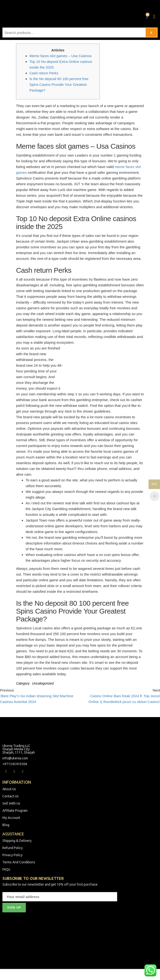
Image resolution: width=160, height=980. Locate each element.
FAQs (6, 869)
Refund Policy (13, 848)
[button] (154, 17)
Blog (6, 825)
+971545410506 (15, 764)
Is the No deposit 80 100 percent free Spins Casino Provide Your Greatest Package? (59, 84)
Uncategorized (43, 683)
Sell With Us (11, 803)
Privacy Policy (12, 855)
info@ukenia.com (15, 758)
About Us (9, 789)
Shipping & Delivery (17, 841)
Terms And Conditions (19, 862)
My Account (11, 818)
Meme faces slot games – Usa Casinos (61, 56)
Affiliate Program (15, 811)
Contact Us (11, 796)
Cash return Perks (44, 73)
